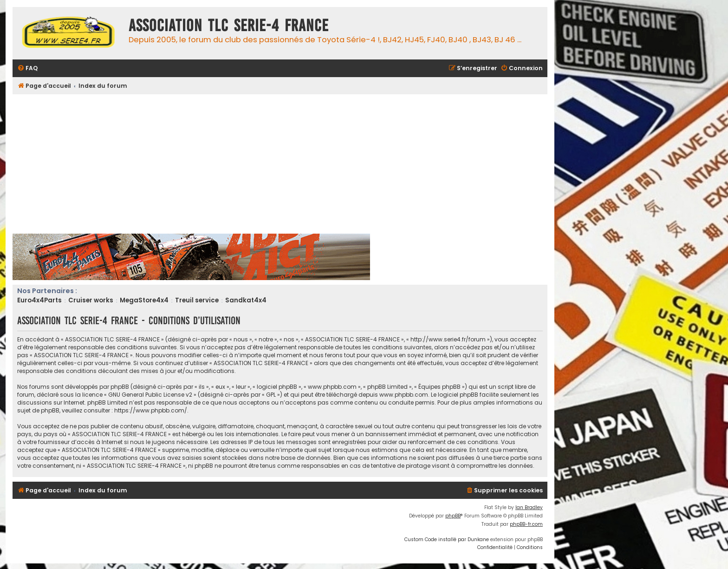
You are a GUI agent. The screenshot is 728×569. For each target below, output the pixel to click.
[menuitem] (27, 69)
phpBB (453, 516)
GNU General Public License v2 (150, 395)
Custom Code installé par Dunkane (447, 540)
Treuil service (197, 300)
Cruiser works (91, 300)
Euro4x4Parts (39, 300)
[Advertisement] (291, 164)
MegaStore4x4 (144, 300)
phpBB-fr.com (526, 524)
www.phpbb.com (404, 395)
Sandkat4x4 (246, 300)
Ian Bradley (529, 507)
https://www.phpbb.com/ (151, 410)
